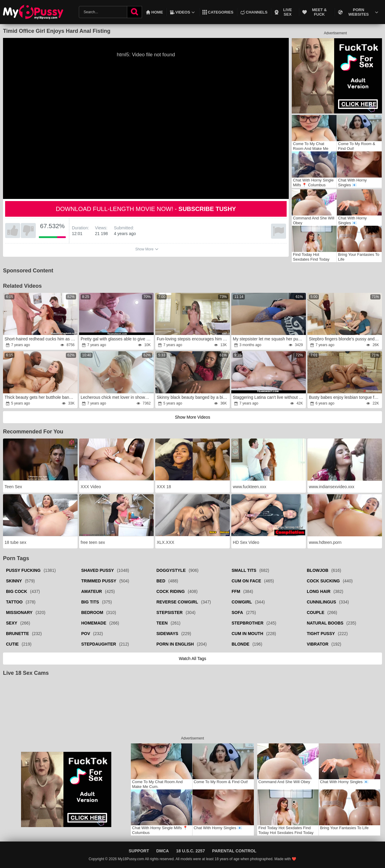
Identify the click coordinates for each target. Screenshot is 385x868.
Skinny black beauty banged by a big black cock (193, 397)
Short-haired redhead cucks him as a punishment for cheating (41, 339)
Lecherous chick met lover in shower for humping (117, 397)
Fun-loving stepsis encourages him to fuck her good (193, 339)
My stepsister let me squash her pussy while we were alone (269, 339)
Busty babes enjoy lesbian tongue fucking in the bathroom (345, 397)
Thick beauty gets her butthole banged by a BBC (41, 397)
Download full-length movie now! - (146, 209)
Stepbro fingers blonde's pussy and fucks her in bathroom (345, 339)
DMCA (162, 851)
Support (139, 851)
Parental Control (234, 851)
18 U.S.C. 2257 (190, 851)
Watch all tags (192, 659)
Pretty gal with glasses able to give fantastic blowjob (117, 339)
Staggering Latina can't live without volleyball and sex (269, 397)
